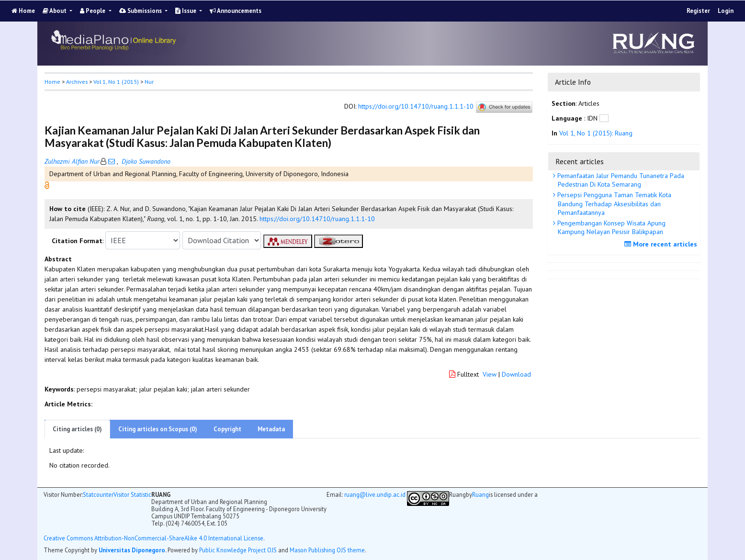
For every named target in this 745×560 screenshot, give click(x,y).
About (55, 11)
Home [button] (52, 82)
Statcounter (98, 494)
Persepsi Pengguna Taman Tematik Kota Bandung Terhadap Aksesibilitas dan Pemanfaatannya (613, 203)
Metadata (271, 429)
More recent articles (662, 244)
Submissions (141, 11)
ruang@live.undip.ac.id (375, 494)
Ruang (480, 495)
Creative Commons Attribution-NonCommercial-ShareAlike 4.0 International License (153, 538)
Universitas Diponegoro (132, 550)
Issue (186, 11)
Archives (77, 82)
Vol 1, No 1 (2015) (116, 82)
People (93, 11)
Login (726, 11)
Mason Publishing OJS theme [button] (327, 550)
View (490, 374)
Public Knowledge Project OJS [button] (238, 550)
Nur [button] (149, 82)
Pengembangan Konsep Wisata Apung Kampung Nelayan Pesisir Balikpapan (610, 227)
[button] (47, 185)
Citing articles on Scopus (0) (158, 429)
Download (516, 374)
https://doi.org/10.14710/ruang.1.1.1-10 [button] (317, 219)
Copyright (227, 429)
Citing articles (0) (77, 429)
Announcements (236, 11)
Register (698, 11)
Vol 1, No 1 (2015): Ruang (596, 133)
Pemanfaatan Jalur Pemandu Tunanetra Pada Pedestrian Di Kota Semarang (620, 180)
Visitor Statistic (132, 494)
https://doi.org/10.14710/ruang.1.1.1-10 (416, 107)
